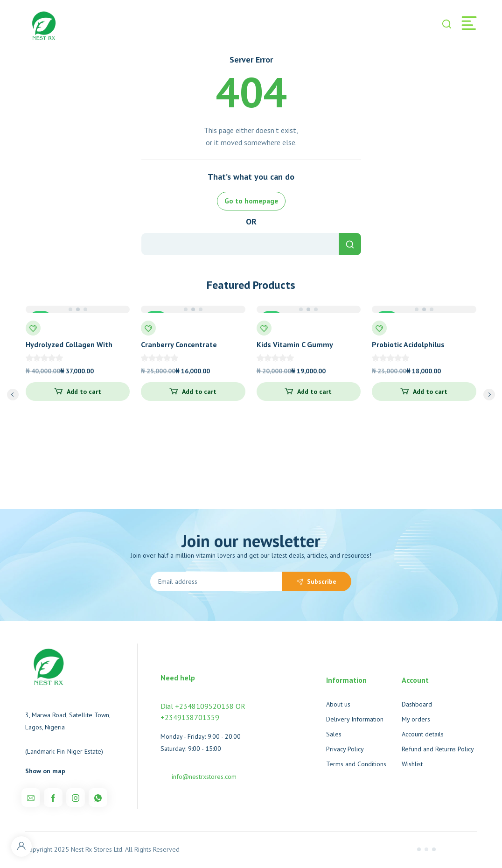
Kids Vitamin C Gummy (295, 344)
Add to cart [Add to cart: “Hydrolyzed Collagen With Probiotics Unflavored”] (84, 392)
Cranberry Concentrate (179, 344)
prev (13, 395)
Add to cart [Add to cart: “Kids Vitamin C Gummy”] (314, 392)
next (489, 395)
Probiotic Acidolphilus (408, 344)
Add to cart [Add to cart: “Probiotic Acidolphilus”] (430, 392)
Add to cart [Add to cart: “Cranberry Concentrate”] (199, 392)
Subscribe (322, 581)
